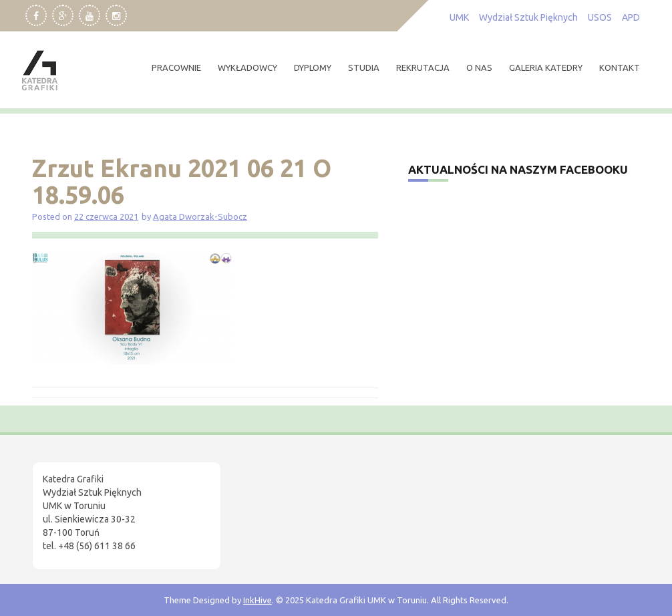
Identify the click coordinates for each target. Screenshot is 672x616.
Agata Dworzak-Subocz (200, 216)
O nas (479, 67)
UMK (459, 17)
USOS (600, 17)
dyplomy (313, 67)
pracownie (176, 67)
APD (631, 17)
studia (364, 67)
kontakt (620, 67)
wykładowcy (247, 67)
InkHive (258, 600)
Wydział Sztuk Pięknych (528, 17)
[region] (174, 503)
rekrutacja (423, 67)
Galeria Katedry (546, 67)
